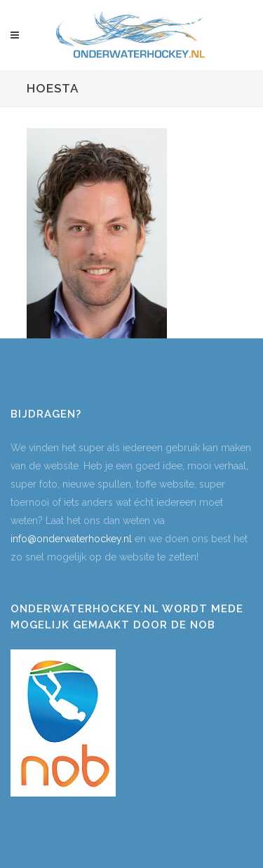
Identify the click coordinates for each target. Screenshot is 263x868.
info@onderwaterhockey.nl (71, 539)
